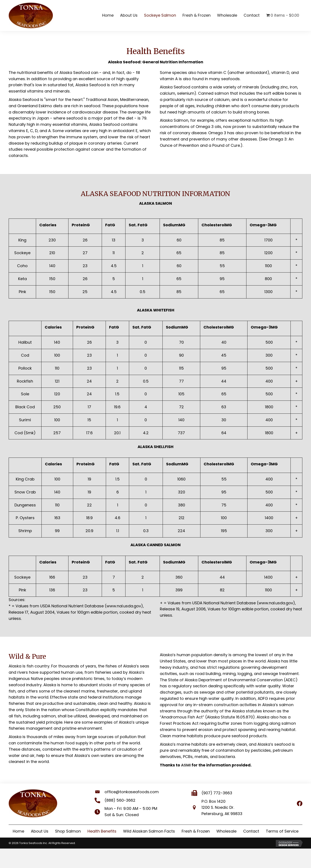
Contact (251, 831)
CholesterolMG (217, 225)
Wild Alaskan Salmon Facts (149, 831)
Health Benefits (102, 831)
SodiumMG (174, 225)
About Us (40, 831)
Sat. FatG (138, 225)
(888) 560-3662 (116, 800)
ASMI (186, 765)
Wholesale (226, 831)
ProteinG (81, 225)
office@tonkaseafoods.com (127, 792)
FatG (110, 225)
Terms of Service (282, 831)
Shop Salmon (68, 831)
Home (18, 831)
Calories (48, 225)
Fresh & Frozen (196, 831)
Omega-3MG (263, 225)
